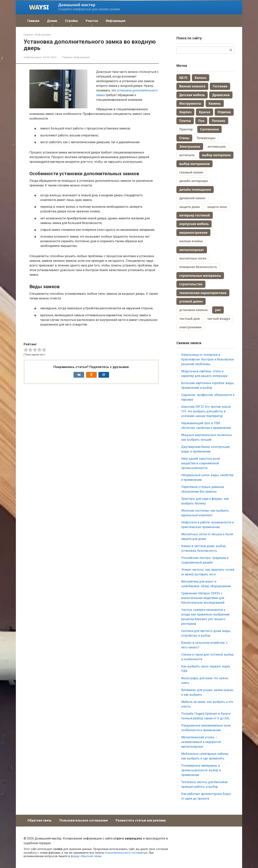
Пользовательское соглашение (84, 820)
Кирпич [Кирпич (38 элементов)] (185, 112)
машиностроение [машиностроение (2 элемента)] (193, 233)
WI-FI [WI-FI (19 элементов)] (183, 78)
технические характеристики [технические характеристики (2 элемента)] (203, 293)
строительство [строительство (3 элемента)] (191, 284)
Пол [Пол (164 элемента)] (201, 121)
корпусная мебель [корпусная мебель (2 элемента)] (194, 224)
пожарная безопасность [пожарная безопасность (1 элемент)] (198, 267)
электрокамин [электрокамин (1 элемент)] (191, 327)
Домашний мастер (77, 5)
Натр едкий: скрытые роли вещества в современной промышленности (201, 463)
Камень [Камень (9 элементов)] (215, 103)
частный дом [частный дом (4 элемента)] (190, 319)
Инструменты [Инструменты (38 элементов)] (190, 103)
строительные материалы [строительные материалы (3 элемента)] (200, 276)
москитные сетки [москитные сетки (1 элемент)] (193, 258)
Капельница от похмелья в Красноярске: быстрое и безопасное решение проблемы (208, 359)
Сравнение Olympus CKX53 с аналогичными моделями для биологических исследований (203, 598)
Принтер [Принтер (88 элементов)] (186, 129)
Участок (92, 21)
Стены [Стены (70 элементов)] (184, 138)
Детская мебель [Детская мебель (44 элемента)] (192, 95)
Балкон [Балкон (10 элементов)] (201, 78)
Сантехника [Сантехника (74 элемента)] (210, 129)
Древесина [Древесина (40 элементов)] (221, 95)
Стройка (71, 21)
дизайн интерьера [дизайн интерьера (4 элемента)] (194, 181)
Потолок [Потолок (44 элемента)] (219, 121)
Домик (52, 21)
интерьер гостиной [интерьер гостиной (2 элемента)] (195, 215)
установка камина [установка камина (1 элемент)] (193, 310)
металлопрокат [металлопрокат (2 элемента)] (192, 250)
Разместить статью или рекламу (141, 820)
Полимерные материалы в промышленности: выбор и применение (201, 770)
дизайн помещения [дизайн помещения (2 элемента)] (195, 190)
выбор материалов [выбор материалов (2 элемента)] (194, 164)
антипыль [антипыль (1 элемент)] (187, 155)
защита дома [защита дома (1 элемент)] (190, 207)
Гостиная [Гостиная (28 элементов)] (220, 86)
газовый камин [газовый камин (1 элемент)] (191, 172)
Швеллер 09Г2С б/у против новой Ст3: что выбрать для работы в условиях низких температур (206, 411)
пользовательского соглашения (126, 853)
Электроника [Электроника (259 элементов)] (190, 147)
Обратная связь (40, 820)
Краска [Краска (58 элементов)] (204, 112)
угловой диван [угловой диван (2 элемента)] (191, 301)
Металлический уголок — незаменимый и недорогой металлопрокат (201, 742)
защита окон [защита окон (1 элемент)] (217, 207)
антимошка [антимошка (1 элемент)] (217, 147)
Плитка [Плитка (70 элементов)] (185, 121)
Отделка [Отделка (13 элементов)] (224, 112)
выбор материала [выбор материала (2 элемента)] (216, 155)
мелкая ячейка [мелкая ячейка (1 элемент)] (191, 241)
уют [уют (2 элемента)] (218, 310)
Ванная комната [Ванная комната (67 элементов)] (192, 86)
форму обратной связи (86, 856)
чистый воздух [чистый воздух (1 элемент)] (219, 319)
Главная (33, 21)
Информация (116, 21)
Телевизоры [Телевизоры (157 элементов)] (206, 138)
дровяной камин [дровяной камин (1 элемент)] (192, 198)
